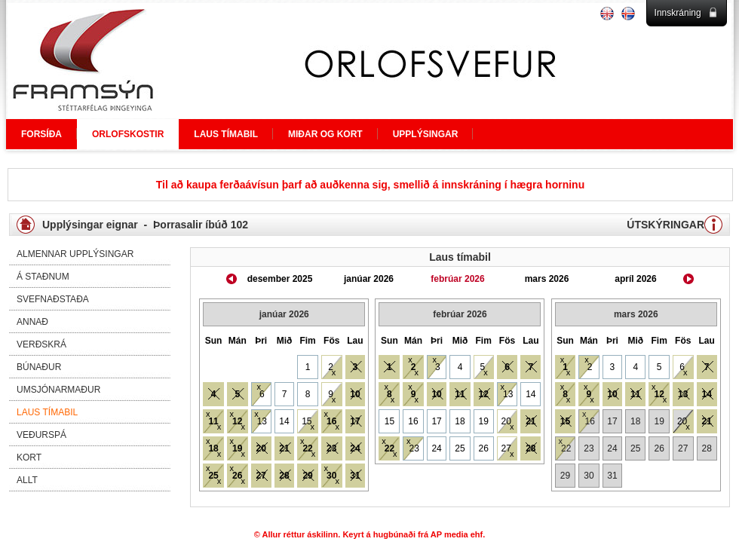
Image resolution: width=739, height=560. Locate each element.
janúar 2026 (369, 279)
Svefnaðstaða (53, 299)
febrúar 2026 (457, 279)
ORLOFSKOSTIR (128, 134)
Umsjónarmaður (58, 390)
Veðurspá (41, 435)
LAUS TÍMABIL (226, 134)
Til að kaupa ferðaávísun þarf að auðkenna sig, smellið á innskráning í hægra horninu (370, 185)
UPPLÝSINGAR (426, 134)
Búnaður (39, 367)
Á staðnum (43, 277)
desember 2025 (280, 279)
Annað (32, 322)
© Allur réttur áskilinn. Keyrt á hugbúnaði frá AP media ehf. (370, 534)
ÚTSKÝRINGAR (665, 225)
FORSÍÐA (41, 134)
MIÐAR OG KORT (325, 134)
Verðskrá (41, 344)
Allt (27, 480)
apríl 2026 (635, 279)
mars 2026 (547, 279)
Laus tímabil (47, 412)
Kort (29, 457)
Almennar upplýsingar (75, 254)
